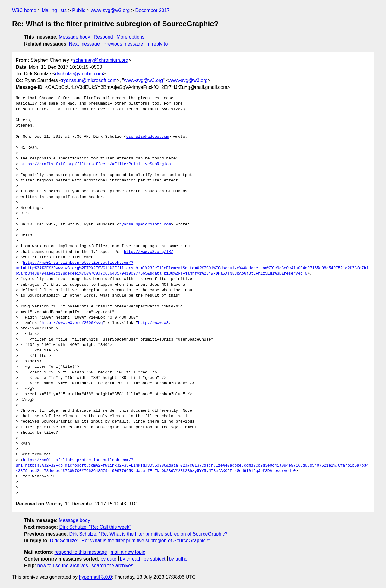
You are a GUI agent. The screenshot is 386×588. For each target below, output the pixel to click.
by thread (130, 559)
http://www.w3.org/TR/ (149, 252)
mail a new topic (128, 552)
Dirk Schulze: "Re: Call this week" (95, 527)
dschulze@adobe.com (79, 74)
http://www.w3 (153, 323)
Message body (74, 37)
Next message (84, 44)
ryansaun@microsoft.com (89, 80)
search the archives (113, 566)
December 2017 (152, 10)
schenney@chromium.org (101, 60)
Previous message (123, 44)
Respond (103, 37)
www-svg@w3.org (110, 10)
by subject (154, 559)
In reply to (157, 44)
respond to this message (81, 552)
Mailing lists (54, 10)
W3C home (24, 10)
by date (108, 559)
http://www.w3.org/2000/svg (72, 323)
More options (131, 37)
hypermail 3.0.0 (95, 577)
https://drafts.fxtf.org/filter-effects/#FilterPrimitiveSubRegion (96, 164)
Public (79, 10)
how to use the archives (63, 566)
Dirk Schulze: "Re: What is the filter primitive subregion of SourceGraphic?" (149, 534)
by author (179, 559)
